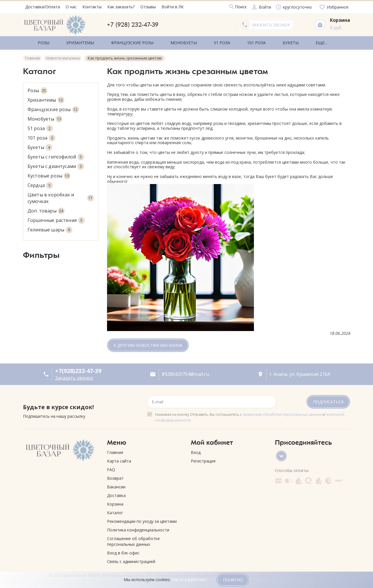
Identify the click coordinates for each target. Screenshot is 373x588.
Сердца (40, 183)
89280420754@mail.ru (185, 372)
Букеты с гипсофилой (56, 155)
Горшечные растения (56, 218)
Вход (196, 450)
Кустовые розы (49, 174)
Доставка (116, 493)
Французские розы (53, 108)
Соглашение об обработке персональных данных (133, 539)
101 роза (41, 136)
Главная (115, 450)
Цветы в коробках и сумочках (61, 196)
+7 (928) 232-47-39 (133, 25)
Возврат (115, 476)
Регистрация (203, 459)
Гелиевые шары (50, 228)
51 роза (40, 126)
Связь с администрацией (131, 559)
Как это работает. (190, 580)
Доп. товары (46, 209)
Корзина (115, 502)
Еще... (291, 42)
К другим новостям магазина (148, 344)
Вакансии (116, 485)
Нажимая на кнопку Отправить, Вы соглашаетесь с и (250, 415)
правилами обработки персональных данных (282, 412)
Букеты (40, 145)
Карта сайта (119, 459)
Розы (37, 89)
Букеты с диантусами (56, 164)
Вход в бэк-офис (123, 551)
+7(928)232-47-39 (78, 369)
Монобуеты (45, 117)
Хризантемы (46, 98)
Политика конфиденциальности (138, 528)
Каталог (115, 511)
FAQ (111, 468)
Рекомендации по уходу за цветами (142, 519)
